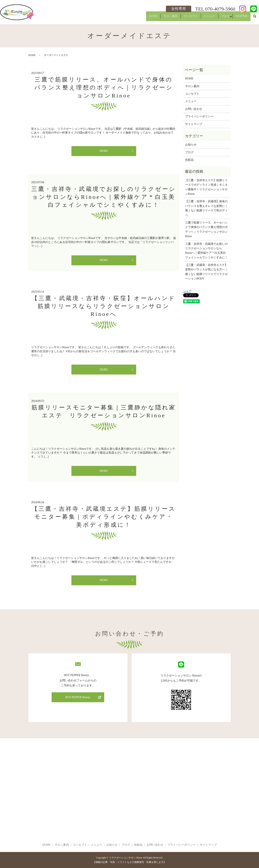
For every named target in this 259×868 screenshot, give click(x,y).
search (255, 18)
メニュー (203, 18)
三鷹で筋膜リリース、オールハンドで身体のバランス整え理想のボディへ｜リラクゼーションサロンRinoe (104, 87)
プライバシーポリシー (199, 116)
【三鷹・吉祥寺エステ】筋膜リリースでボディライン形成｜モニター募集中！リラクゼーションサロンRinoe (206, 187)
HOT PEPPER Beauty (78, 697)
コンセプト (182, 18)
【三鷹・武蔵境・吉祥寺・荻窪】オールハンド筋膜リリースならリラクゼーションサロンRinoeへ (104, 306)
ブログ (222, 18)
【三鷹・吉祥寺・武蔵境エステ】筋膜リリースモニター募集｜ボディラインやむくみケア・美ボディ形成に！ (104, 517)
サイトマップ (194, 124)
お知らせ (191, 145)
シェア (187, 291)
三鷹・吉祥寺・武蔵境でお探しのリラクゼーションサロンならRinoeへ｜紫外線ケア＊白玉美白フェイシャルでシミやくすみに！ (104, 197)
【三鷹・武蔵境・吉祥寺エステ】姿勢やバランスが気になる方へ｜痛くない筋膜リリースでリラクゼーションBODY (206, 272)
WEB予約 (240, 18)
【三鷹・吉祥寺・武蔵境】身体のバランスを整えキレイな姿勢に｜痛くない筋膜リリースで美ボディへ (206, 208)
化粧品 (189, 160)
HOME (140, 18)
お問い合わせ (194, 109)
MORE (104, 151)
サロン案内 (159, 18)
